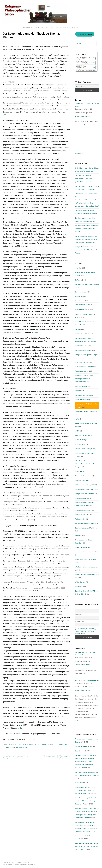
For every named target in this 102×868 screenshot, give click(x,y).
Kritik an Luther (80, 444)
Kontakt (66, 27)
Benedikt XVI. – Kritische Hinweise (87, 284)
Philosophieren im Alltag (83, 510)
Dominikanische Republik (84, 350)
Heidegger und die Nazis (84, 395)
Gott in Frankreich (81, 386)
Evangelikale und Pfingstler (84, 367)
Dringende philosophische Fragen (86, 355)
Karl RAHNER (80, 440)
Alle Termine (79, 154)
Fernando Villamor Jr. (27, 864)
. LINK (84, 125)
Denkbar (78, 329)
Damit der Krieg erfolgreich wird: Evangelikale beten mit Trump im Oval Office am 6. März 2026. (86, 239)
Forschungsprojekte (21, 747)
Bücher (58, 27)
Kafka (77, 419)
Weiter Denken (80, 582)
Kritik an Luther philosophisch (85, 449)
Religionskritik (80, 519)
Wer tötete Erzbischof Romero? (87, 680)
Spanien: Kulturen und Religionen (86, 528)
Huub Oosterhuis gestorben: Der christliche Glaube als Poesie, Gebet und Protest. (86, 801)
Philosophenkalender (82, 498)
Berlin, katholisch (81, 292)
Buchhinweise (80, 301)
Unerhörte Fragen (85, 34)
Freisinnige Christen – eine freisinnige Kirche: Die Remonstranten (84, 379)
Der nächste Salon (81, 346)
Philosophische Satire (82, 515)
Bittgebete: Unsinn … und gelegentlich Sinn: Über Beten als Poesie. (86, 250)
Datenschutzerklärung (83, 746)
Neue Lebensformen (82, 480)
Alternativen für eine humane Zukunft (40, 745)
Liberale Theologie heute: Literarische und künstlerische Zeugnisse (85, 464)
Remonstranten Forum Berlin (85, 523)
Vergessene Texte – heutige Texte (87, 552)
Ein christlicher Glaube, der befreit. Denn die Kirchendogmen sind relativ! (87, 229)
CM (33, 739)
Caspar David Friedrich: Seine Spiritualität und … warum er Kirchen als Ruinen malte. (85, 790)
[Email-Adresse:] (87, 86)
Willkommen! (27, 27)
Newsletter (39, 27)
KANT (77, 431)
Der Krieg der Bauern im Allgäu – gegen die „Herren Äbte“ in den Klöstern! (57, 757)
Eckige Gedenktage (82, 362)
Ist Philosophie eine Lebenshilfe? (86, 411)
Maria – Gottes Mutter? (83, 476)
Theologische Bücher (82, 309)
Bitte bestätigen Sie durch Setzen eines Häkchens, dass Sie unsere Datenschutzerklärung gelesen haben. (86, 631)
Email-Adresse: (80, 621)
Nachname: (79, 615)
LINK (5, 115)
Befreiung (59, 745)
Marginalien (79, 471)
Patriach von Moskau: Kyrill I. (85, 489)
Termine (78, 535)
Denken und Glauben (82, 334)
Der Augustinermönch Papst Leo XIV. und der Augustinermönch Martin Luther (15, 757)
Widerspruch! (80, 587)
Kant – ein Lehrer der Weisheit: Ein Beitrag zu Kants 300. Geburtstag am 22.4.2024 (87, 847)
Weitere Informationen (83, 116)
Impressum (75, 27)
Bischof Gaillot (80, 297)
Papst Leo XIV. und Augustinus (86, 485)
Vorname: (78, 608)
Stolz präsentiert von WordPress (16, 862)
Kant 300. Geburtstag (82, 435)
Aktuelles (49, 27)
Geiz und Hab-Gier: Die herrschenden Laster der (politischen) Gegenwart (83, 179)
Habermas (79, 391)
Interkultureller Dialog (82, 400)
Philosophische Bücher (83, 305)
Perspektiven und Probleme (85, 494)
